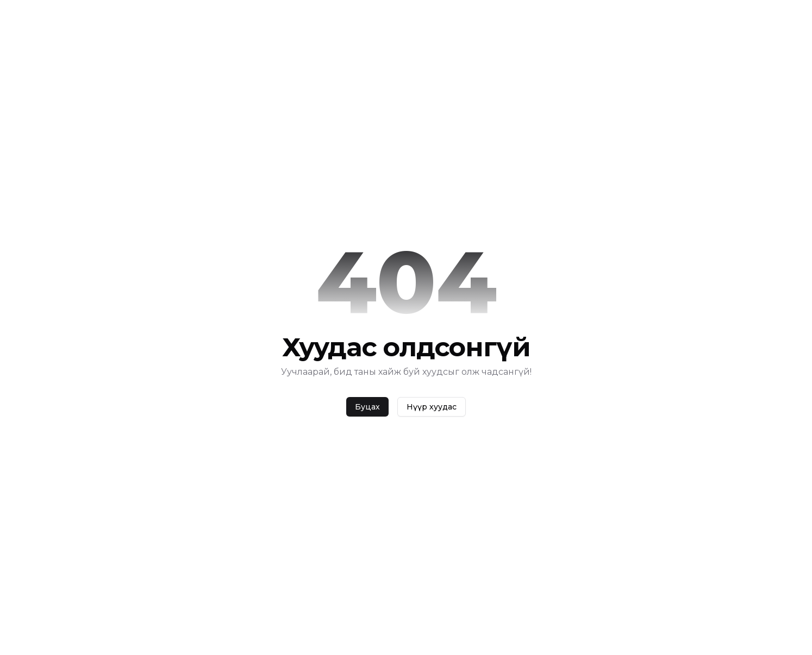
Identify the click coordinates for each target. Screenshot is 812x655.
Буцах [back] (367, 407)
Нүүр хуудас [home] (432, 407)
